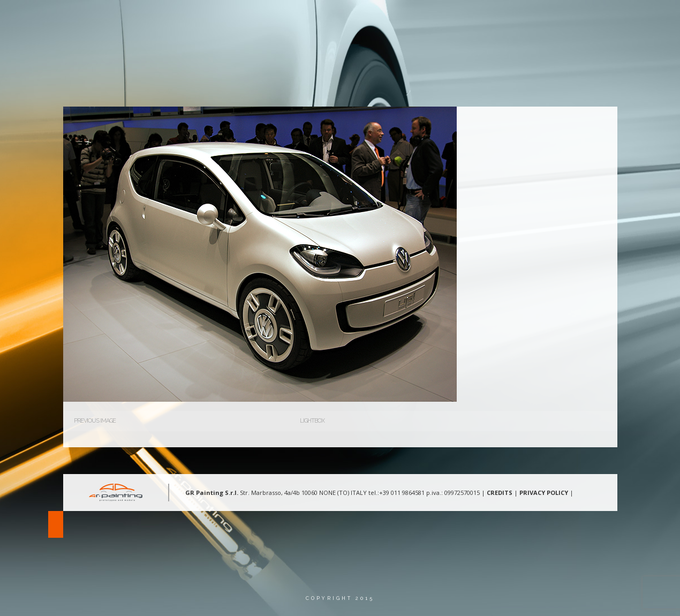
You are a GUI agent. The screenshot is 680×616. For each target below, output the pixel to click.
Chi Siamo (348, 18)
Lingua (593, 18)
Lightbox (312, 421)
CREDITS (500, 493)
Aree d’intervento (420, 18)
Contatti (542, 18)
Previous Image (95, 421)
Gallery (489, 18)
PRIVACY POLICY (544, 493)
